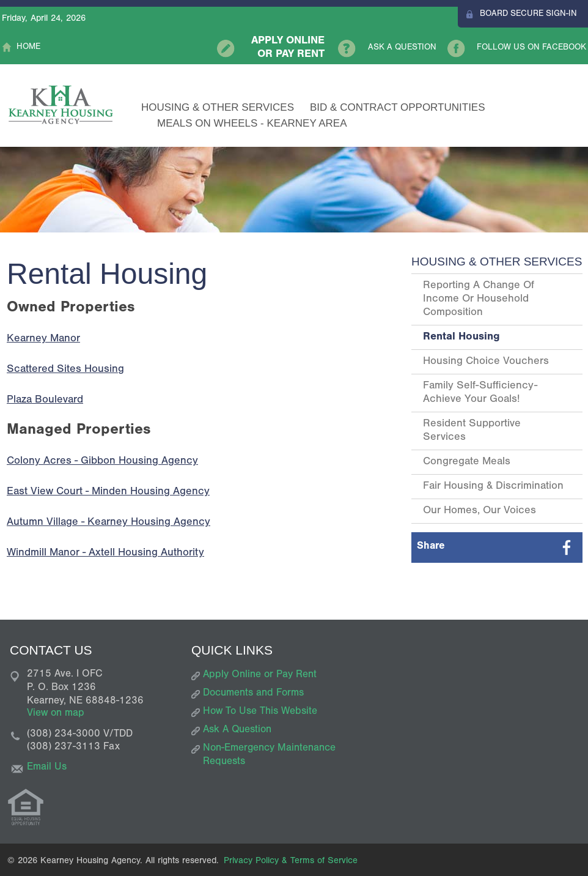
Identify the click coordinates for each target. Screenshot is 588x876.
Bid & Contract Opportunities (398, 107)
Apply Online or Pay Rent (288, 48)
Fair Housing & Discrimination (493, 487)
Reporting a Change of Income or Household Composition (479, 300)
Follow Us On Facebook (531, 48)
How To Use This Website (260, 712)
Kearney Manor (43, 340)
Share (431, 547)
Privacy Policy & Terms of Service (291, 862)
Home (28, 48)
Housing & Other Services (218, 107)
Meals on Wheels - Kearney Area (252, 123)
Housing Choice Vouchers (486, 362)
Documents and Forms (253, 694)
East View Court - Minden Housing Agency (108, 492)
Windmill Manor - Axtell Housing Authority (105, 554)
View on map (56, 714)
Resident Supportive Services (472, 431)
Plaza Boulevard (45, 401)
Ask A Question (402, 48)
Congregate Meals (467, 462)
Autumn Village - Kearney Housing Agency (108, 523)
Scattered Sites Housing (65, 370)
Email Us (47, 768)
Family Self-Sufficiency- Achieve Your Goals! (480, 393)
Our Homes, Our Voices (480, 511)
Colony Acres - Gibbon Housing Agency (102, 462)
